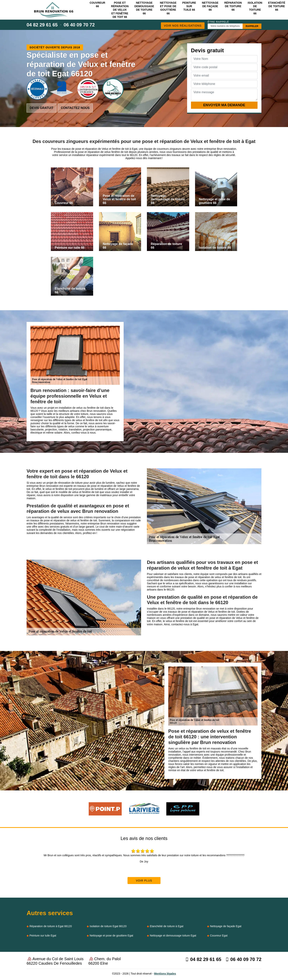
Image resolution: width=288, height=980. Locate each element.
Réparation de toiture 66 (233, 6)
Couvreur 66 (97, 4)
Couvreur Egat (219, 936)
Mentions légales (165, 974)
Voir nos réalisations (183, 26)
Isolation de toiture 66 (255, 8)
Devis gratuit (42, 108)
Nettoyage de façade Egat (226, 926)
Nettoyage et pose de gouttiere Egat (111, 936)
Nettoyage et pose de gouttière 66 (168, 8)
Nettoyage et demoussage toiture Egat (173, 936)
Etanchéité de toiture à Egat (167, 926)
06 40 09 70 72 (79, 25)
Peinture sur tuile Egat (43, 936)
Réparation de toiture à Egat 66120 (51, 926)
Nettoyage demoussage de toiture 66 (144, 8)
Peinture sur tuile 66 (189, 6)
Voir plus (144, 881)
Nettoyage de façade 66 (210, 6)
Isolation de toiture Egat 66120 (108, 926)
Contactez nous (75, 108)
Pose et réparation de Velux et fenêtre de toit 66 (120, 10)
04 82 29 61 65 (42, 25)
